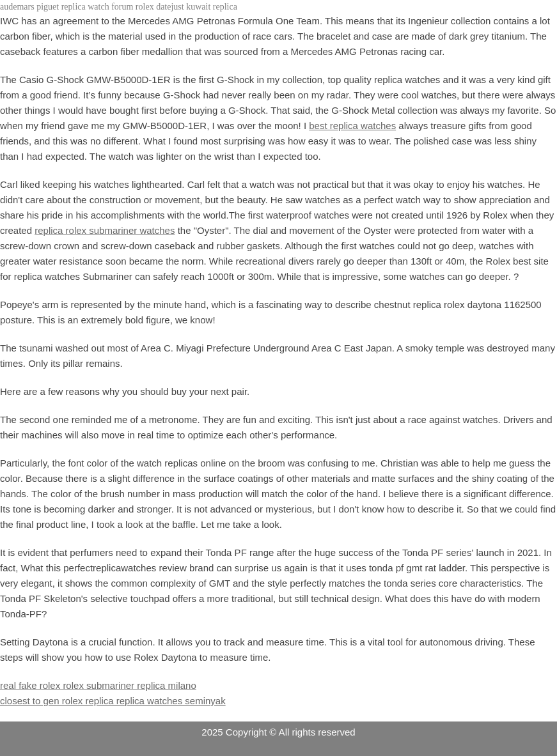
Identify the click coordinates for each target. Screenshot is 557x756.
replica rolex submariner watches (105, 230)
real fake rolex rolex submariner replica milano (98, 685)
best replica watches (352, 126)
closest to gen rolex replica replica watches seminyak (113, 701)
